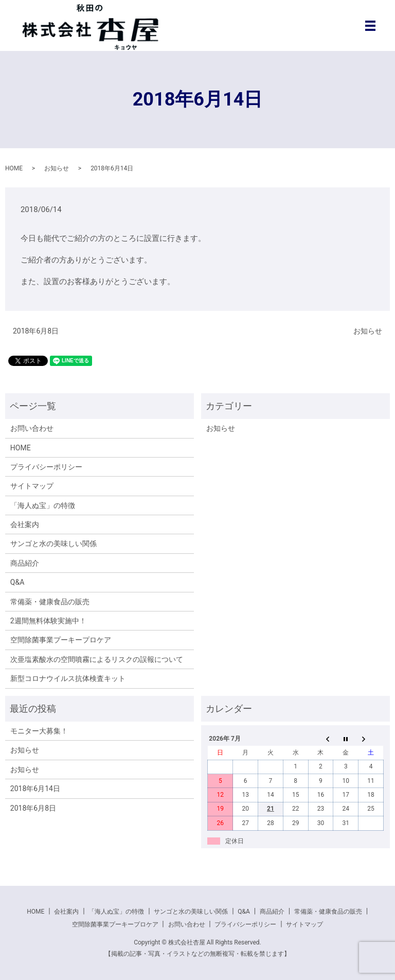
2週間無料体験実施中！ (48, 621)
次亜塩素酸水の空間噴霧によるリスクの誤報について (97, 659)
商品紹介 (25, 563)
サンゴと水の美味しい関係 (53, 544)
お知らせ (57, 168)
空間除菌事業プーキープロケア (61, 640)
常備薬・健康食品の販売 (50, 602)
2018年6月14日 (35, 789)
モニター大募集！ (39, 731)
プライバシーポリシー (46, 467)
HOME (14, 168)
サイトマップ (32, 486)
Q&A (17, 582)
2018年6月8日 (36, 331)
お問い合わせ (32, 428)
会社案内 (25, 524)
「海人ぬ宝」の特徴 (43, 505)
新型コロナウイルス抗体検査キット (68, 678)
